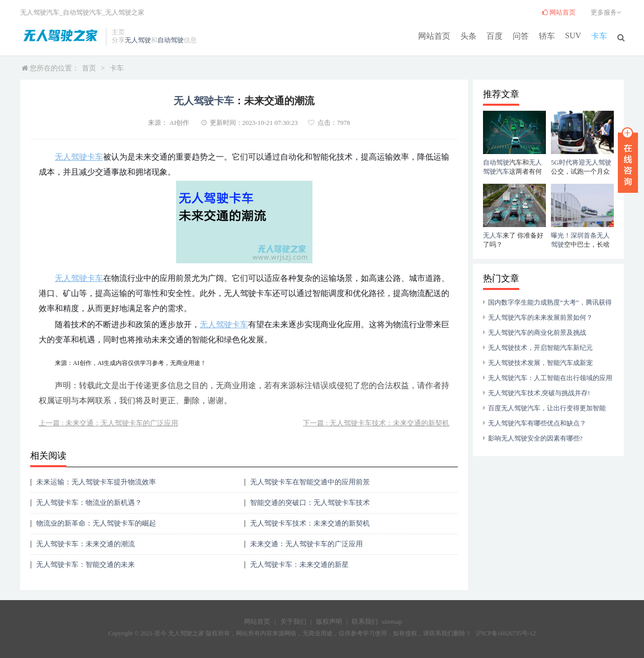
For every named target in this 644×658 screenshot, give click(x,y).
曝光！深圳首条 (574, 235)
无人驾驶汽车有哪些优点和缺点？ (537, 423)
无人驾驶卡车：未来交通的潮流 (86, 544)
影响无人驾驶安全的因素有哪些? (535, 438)
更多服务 (607, 12)
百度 (495, 36)
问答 (521, 36)
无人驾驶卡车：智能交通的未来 (86, 565)
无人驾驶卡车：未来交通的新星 (299, 565)
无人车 (493, 235)
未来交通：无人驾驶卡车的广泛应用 (306, 544)
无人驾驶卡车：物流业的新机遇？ (89, 503)
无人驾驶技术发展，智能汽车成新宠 (540, 363)
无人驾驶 (138, 40)
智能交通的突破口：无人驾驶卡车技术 (310, 503)
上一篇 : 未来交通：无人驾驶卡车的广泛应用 (108, 423)
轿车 (547, 36)
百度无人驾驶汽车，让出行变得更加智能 (547, 408)
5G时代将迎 (568, 162)
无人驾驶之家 (125, 12)
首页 (89, 68)
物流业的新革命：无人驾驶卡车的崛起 (96, 523)
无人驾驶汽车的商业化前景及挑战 (537, 333)
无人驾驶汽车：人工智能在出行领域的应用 (550, 378)
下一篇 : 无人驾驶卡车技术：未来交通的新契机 (376, 423)
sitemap (392, 622)
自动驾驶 (171, 40)
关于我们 (293, 622)
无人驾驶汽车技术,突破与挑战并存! (539, 393)
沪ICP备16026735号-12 (506, 633)
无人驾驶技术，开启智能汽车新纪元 (540, 348)
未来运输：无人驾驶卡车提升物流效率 (96, 482)
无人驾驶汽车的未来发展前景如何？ (540, 317)
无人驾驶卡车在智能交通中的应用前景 (310, 482)
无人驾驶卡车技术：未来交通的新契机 (310, 523)
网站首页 (434, 36)
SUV (573, 35)
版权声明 (329, 622)
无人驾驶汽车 (40, 12)
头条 (468, 36)
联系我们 (365, 622)
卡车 (599, 36)
